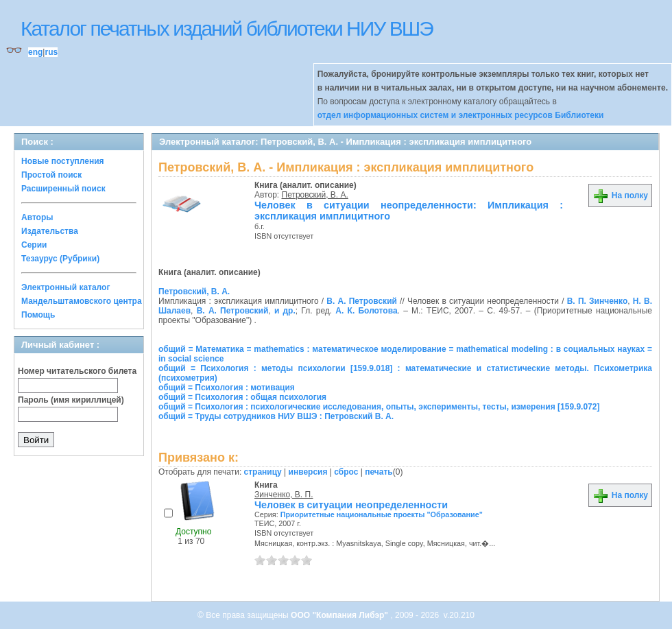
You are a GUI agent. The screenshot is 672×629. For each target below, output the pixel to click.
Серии (34, 245)
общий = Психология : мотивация (227, 388)
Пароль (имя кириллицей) (71, 400)
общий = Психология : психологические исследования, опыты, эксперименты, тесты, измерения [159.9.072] (379, 407)
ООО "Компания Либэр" (340, 615)
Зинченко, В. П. (284, 495)
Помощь (38, 315)
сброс (346, 472)
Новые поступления (63, 161)
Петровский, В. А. (315, 195)
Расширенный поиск (63, 189)
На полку (620, 195)
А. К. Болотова (366, 311)
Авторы (37, 217)
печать (379, 472)
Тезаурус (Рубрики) (60, 259)
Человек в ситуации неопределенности (351, 505)
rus (51, 52)
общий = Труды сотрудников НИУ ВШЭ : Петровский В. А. (276, 416)
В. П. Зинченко (598, 301)
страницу (263, 472)
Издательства (50, 231)
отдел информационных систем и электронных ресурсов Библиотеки (461, 115)
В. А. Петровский (362, 301)
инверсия (308, 472)
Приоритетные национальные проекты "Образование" (382, 514)
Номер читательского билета (77, 371)
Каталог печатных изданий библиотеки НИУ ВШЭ (227, 28)
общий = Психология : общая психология (242, 397)
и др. (285, 311)
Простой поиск (51, 175)
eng (35, 52)
